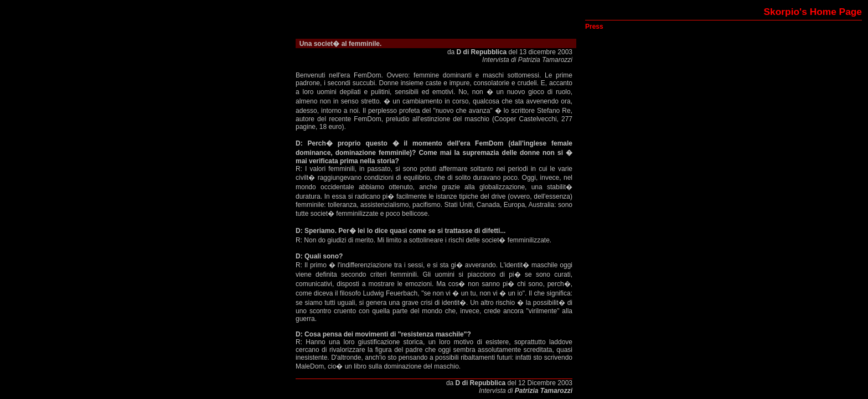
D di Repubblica (482, 52)
